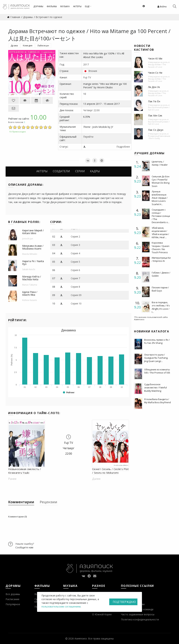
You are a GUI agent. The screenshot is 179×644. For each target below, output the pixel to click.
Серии (80, 171)
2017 (86, 64)
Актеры (42, 171)
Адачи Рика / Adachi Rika (30, 293)
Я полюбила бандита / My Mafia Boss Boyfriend (157, 401)
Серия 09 (76, 295)
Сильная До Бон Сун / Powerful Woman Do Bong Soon (161, 181)
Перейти (88, 137)
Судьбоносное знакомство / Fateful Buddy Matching (155, 387)
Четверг (88, 110)
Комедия (28, 46)
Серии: (56, 222)
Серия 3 (75, 245)
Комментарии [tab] (21, 502)
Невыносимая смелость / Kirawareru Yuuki (25, 471)
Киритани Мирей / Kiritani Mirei (33, 232)
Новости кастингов (144, 48)
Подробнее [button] (123, 147)
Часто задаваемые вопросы (138, 614)
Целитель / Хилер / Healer (160, 163)
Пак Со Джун (156, 130)
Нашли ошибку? (25, 544)
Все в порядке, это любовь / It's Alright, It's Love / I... (161, 307)
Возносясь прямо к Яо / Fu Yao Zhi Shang (157, 341)
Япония (93, 71)
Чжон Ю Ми (155, 58)
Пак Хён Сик (155, 115)
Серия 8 (75, 287)
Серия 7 (75, 278)
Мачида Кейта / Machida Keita (32, 278)
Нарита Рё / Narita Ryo (33, 263)
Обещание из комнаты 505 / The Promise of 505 (157, 371)
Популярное (13, 604)
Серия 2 (75, 236)
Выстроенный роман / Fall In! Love (159, 108)
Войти (162, 6)
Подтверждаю (124, 602)
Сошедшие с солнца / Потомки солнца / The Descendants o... (161, 216)
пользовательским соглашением (61, 606)
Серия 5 (75, 262)
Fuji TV (87, 77)
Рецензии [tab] (48, 502)
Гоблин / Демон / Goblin (161, 274)
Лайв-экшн (43, 46)
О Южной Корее (102, 614)
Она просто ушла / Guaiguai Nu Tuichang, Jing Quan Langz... (156, 358)
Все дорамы (13, 594)
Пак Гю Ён (154, 101)
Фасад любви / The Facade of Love (157, 66)
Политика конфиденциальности (140, 619)
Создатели (61, 171)
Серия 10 (76, 303)
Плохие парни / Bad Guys (160, 289)
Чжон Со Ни (155, 73)
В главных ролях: (24, 222)
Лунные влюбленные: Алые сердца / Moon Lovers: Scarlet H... (160, 198)
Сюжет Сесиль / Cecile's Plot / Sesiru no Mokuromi (110, 471)
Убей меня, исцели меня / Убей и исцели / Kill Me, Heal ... (160, 233)
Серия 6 (75, 270)
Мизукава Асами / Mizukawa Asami (33, 247)
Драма (14, 46)
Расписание (12, 599)
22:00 (97, 110)
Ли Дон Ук (154, 87)
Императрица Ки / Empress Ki (161, 259)
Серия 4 (75, 253)
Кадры (95, 171)
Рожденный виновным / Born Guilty (159, 137)
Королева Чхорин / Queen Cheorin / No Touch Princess (161, 248)
